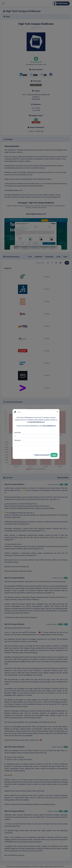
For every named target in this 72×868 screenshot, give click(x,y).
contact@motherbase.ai (37, 422)
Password (17, 440)
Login (54, 455)
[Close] (57, 412)
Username (17, 433)
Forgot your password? (42, 455)
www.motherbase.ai (49, 426)
